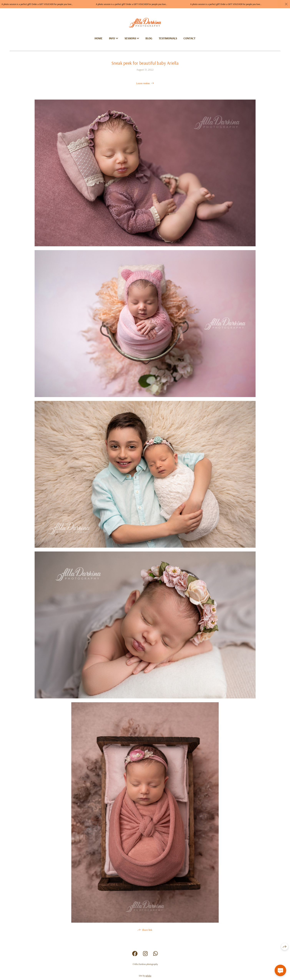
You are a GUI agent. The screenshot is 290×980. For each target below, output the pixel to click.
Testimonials (168, 38)
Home (98, 38)
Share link (147, 931)
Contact (189, 38)
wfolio (148, 977)
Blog (149, 38)
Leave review (143, 83)
